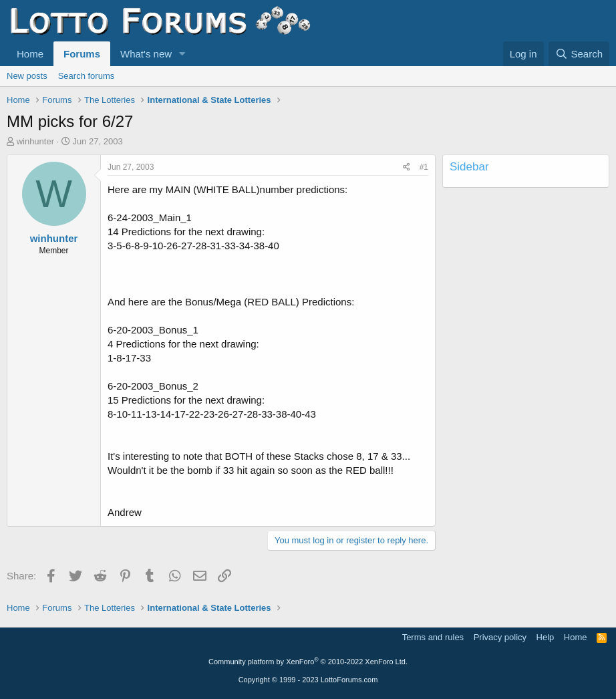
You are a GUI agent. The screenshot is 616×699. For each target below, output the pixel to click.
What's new (146, 54)
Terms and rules (433, 637)
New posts (27, 76)
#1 (424, 167)
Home (30, 54)
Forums (82, 54)
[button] (182, 54)
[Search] (579, 54)
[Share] (407, 167)
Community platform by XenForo (308, 662)
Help (546, 637)
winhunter (35, 141)
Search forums (87, 76)
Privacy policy (500, 637)
